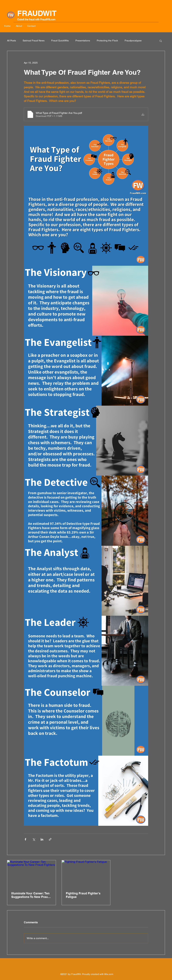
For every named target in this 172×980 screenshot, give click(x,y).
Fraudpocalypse (133, 41)
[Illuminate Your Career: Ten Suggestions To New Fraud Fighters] (31, 874)
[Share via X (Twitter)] (34, 839)
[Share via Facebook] (25, 839)
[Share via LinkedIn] (42, 839)
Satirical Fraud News (34, 41)
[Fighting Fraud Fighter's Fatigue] (86, 874)
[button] (161, 41)
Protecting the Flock (107, 41)
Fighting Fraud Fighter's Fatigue (83, 895)
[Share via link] (50, 839)
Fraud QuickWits (60, 41)
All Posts (12, 41)
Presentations (83, 41)
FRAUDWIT (37, 13)
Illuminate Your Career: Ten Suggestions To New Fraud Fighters (30, 895)
